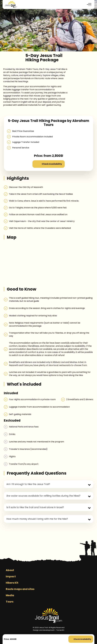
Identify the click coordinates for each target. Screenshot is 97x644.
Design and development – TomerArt (49, 630)
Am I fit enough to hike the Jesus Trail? (28, 484)
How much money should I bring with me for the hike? (37, 519)
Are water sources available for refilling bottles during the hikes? (43, 496)
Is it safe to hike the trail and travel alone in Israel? (35, 507)
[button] (89, 4)
